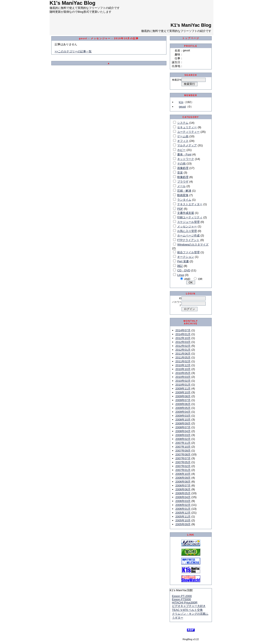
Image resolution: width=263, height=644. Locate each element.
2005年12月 (183, 513)
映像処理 (183, 177)
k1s (181, 102)
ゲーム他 (183, 136)
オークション (186, 257)
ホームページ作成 (188, 235)
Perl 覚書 (183, 261)
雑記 (180, 266)
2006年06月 (183, 489)
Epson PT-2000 (182, 596)
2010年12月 (183, 365)
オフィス (183, 141)
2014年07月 (183, 330)
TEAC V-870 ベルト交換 (187, 610)
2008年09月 (183, 423)
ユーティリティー (188, 132)
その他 (181, 163)
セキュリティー (187, 127)
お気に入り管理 (187, 231)
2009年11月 (183, 388)
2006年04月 (183, 497)
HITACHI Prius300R (185, 603)
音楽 (180, 173)
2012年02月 (183, 346)
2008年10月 (183, 420)
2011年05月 (183, 357)
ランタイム (184, 200)
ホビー (181, 150)
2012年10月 (183, 338)
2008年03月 (183, 435)
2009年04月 (183, 412)
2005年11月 (183, 517)
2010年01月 (183, 385)
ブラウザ (183, 182)
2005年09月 (183, 524)
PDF (180, 209)
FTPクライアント (188, 240)
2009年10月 (183, 392)
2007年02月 (183, 466)
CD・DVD (184, 270)
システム (183, 123)
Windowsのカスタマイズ (193, 245)
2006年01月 (183, 509)
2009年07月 (183, 400)
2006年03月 (183, 501)
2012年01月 (183, 350)
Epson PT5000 (182, 599)
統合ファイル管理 (188, 252)
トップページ (191, 38)
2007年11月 (183, 443)
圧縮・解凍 (184, 191)
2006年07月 (183, 485)
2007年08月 (183, 454)
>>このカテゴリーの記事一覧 (73, 51)
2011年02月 (183, 361)
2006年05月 (183, 493)
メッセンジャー (187, 226)
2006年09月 (183, 478)
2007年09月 (183, 451)
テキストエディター (190, 204)
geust (182, 107)
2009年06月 (183, 404)
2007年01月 (183, 470)
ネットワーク (186, 159)
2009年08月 (183, 396)
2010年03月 (183, 377)
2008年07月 (183, 427)
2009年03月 (183, 416)
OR (200, 279)
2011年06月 (183, 354)
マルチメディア (187, 145)
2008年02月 (183, 439)
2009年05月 (183, 408)
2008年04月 (183, 431)
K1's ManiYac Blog (191, 25)
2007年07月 (183, 458)
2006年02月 (183, 505)
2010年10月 (183, 369)
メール (181, 186)
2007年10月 (183, 447)
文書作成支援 (186, 213)
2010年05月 (183, 373)
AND (187, 279)
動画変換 (183, 195)
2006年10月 (183, 474)
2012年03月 (183, 342)
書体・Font (184, 154)
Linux (181, 275)
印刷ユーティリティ (190, 217)
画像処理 (183, 168)
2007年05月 (183, 462)
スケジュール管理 (188, 222)
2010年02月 (183, 381)
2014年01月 (183, 334)
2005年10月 (183, 520)
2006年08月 (183, 482)
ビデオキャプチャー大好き (189, 606)
